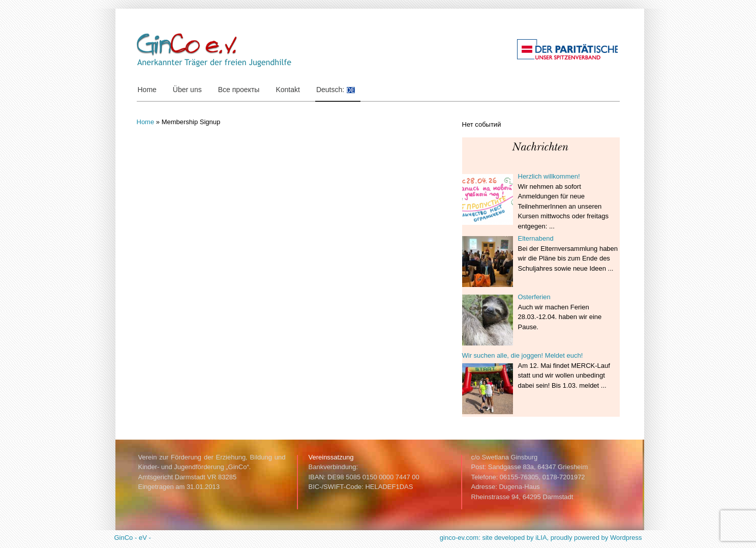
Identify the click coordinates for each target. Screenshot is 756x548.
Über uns (190, 90)
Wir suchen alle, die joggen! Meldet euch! (523, 355)
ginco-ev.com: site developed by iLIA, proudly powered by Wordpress (541, 538)
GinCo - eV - (133, 538)
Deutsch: (338, 90)
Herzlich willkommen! (549, 176)
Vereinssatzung (331, 457)
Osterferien (534, 297)
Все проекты (239, 90)
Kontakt (288, 90)
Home (147, 90)
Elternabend (536, 238)
